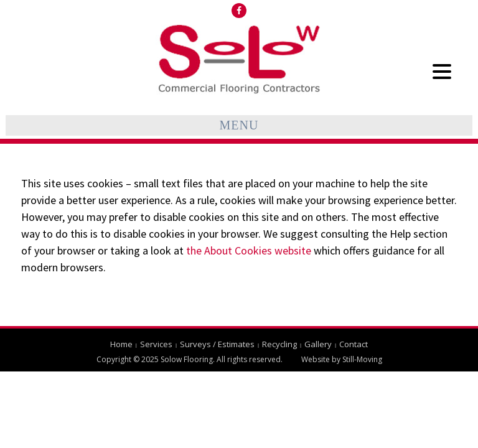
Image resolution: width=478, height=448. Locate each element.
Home (121, 344)
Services (156, 344)
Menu (239, 125)
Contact (354, 344)
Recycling (279, 344)
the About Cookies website (249, 250)
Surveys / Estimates (217, 344)
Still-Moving (362, 359)
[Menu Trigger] (442, 71)
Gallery (318, 344)
